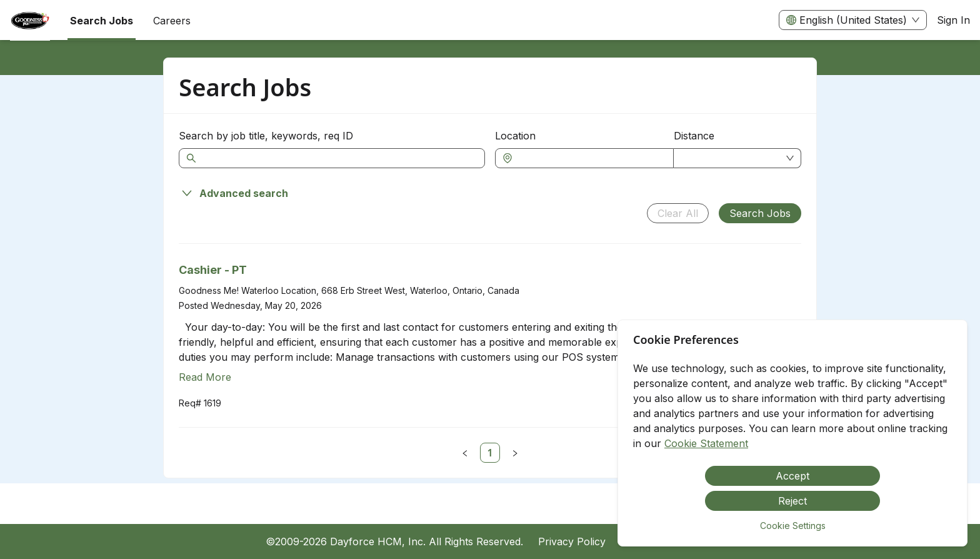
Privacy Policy (572, 541)
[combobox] (591, 158)
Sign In (953, 20)
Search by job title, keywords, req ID (266, 136)
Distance (694, 136)
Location (515, 136)
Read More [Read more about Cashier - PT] (205, 377)
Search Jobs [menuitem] (102, 21)
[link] (490, 453)
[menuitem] (30, 21)
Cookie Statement (706, 443)
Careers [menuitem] (172, 21)
